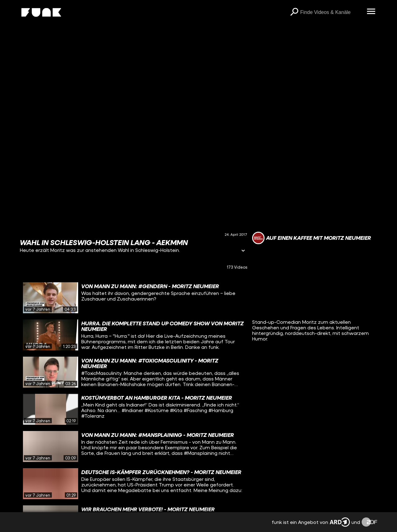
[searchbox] (331, 12)
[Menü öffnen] (371, 12)
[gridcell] (134, 298)
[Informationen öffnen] (243, 251)
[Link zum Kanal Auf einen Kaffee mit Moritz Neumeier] (312, 238)
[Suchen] (294, 12)
